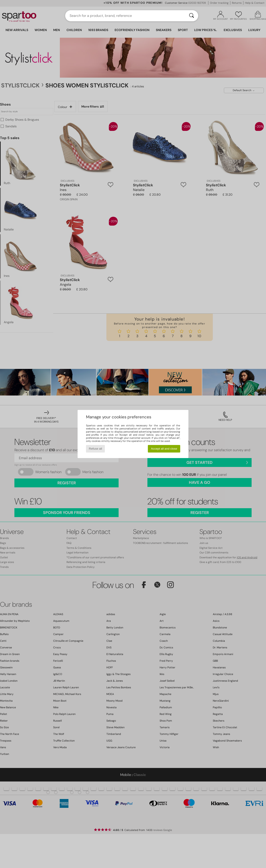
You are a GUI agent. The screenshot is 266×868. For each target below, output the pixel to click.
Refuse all (95, 449)
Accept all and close (164, 449)
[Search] (192, 16)
